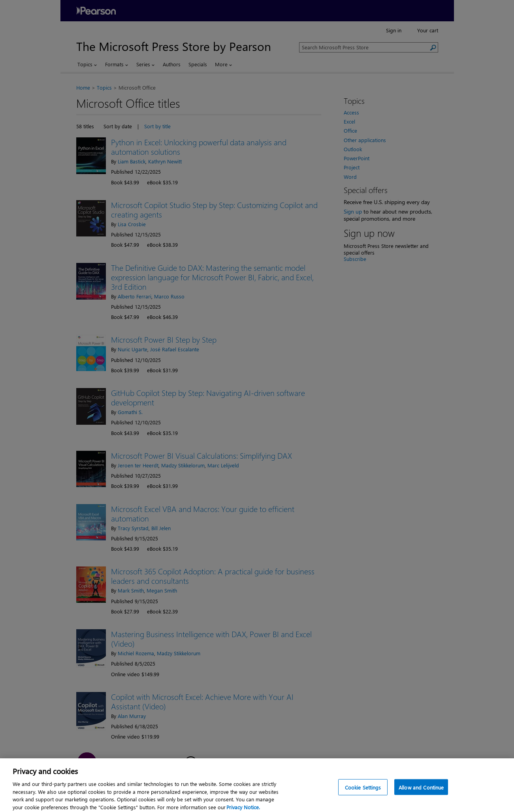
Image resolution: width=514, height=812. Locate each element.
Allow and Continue (421, 796)
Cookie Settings (363, 796)
